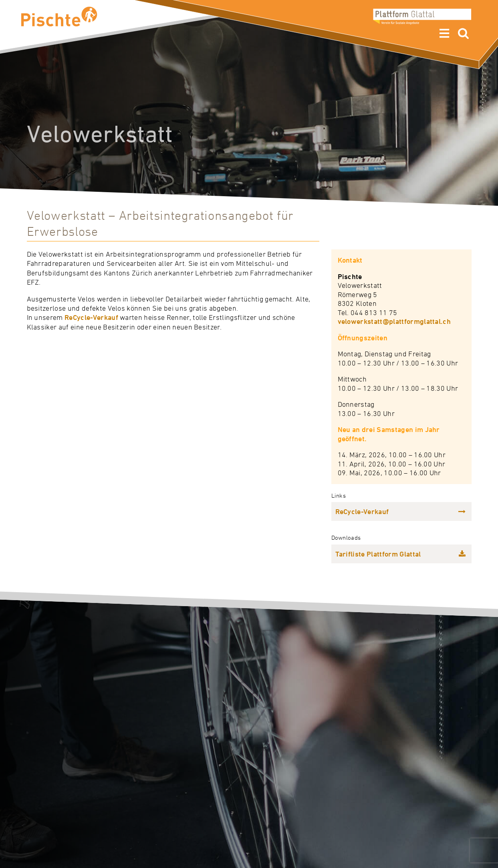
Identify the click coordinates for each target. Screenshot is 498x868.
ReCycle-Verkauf (91, 317)
